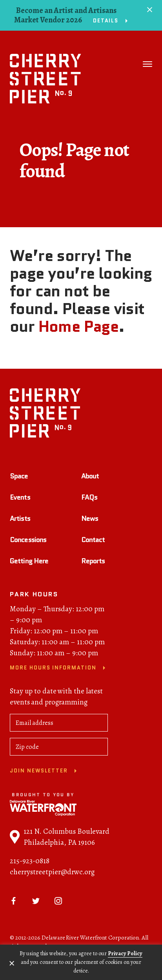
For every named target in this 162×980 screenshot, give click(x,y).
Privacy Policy (125, 953)
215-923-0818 (30, 862)
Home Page (79, 326)
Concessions (28, 541)
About (90, 477)
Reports (93, 562)
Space (19, 477)
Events (20, 498)
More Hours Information (53, 669)
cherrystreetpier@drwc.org (52, 873)
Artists (20, 520)
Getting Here (29, 562)
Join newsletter (39, 772)
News (90, 520)
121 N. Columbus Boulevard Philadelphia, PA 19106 (60, 838)
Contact (93, 541)
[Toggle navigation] (147, 64)
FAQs (89, 498)
